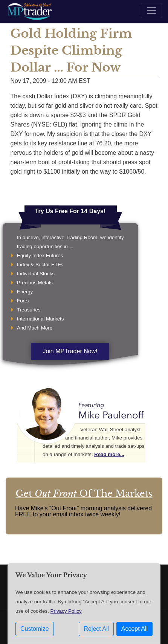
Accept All (134, 629)
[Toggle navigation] (151, 11)
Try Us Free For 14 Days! (70, 211)
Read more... (109, 454)
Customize (35, 629)
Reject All (96, 629)
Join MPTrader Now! (70, 351)
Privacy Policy (66, 611)
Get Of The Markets (84, 494)
